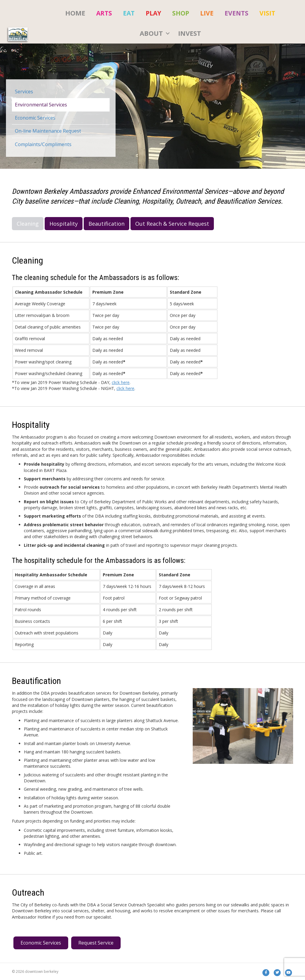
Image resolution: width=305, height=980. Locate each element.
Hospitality (64, 224)
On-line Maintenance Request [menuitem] (48, 131)
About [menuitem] (151, 33)
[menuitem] (104, 13)
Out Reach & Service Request (172, 224)
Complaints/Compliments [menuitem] (43, 144)
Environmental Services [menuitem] (41, 105)
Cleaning (28, 224)
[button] (168, 33)
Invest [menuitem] (190, 33)
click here (121, 382)
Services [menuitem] (24, 92)
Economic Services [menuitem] (35, 118)
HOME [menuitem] (75, 13)
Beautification (106, 224)
